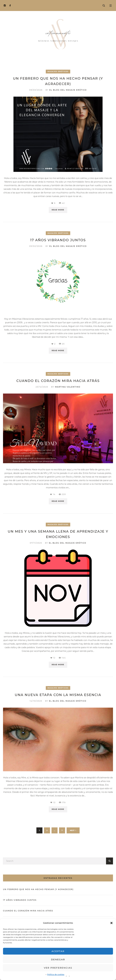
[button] (111, 923)
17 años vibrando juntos (58, 240)
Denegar (58, 959)
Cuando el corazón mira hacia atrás (58, 381)
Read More (58, 210)
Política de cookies (56, 975)
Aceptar (58, 951)
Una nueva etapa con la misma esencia (58, 695)
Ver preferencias (58, 968)
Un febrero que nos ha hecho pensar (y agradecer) (38, 889)
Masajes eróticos (58, 72)
